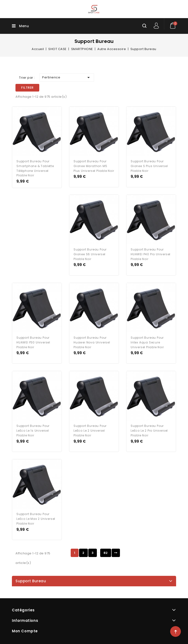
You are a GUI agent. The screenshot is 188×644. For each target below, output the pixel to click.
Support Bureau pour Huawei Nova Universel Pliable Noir (92, 342)
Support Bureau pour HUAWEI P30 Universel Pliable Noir (33, 342)
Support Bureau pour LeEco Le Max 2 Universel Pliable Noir (36, 519)
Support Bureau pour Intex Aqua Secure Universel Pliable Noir (147, 342)
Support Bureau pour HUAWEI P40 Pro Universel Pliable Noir (151, 254)
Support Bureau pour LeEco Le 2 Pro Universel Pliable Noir (149, 431)
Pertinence (67, 77)
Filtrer (27, 88)
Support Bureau (31, 581)
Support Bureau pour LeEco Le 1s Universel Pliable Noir (33, 431)
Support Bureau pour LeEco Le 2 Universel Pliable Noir (90, 431)
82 (106, 553)
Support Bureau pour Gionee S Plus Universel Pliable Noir (149, 166)
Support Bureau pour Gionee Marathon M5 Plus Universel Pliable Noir (94, 166)
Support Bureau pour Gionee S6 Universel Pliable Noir (90, 254)
